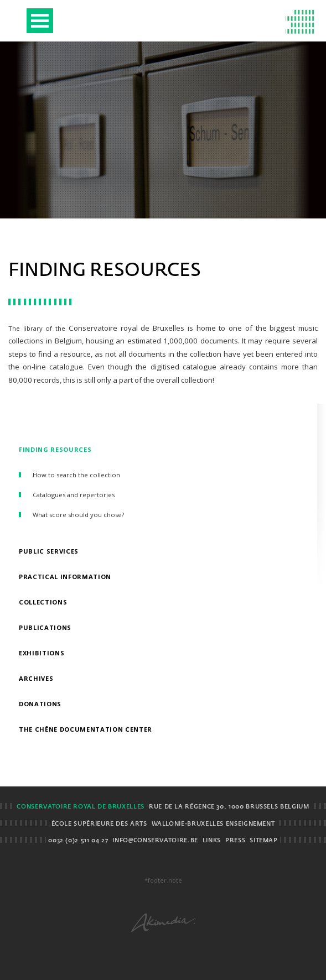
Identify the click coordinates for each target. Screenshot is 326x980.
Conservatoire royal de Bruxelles (80, 807)
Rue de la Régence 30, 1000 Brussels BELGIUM (229, 807)
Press (235, 841)
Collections (43, 602)
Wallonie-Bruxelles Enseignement (213, 824)
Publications (45, 627)
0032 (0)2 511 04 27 (78, 841)
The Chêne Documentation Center (86, 729)
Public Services (49, 551)
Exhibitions (42, 653)
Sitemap (263, 841)
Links (212, 841)
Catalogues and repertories (74, 495)
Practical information (65, 577)
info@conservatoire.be (155, 841)
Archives (36, 678)
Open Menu (40, 21)
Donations (40, 704)
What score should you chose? (78, 515)
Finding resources (55, 449)
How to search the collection (76, 475)
